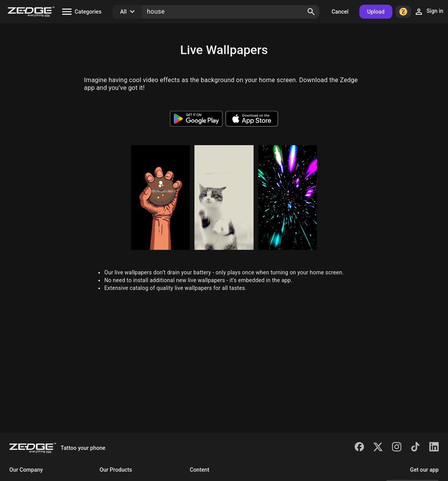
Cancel (340, 12)
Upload (376, 12)
